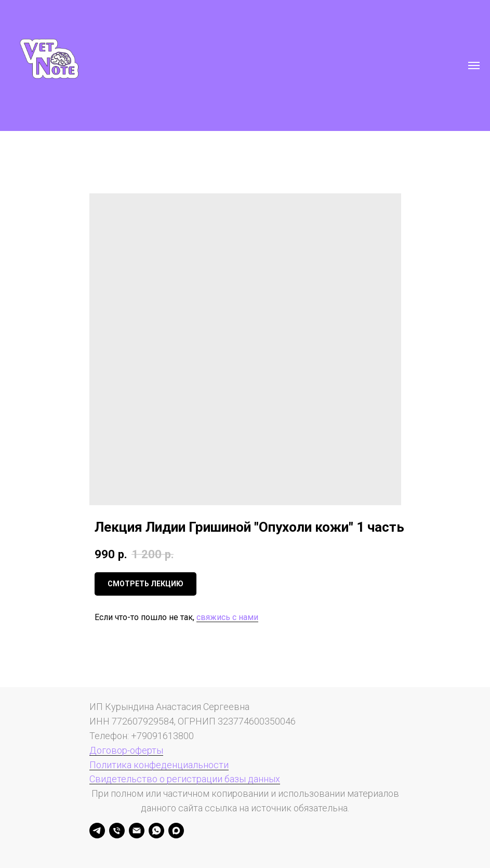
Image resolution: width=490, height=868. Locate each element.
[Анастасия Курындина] (97, 831)
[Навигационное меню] (474, 65)
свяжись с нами (227, 617)
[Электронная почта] (137, 831)
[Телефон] (117, 831)
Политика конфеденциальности (159, 765)
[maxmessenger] (176, 831)
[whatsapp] (156, 831)
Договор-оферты (126, 750)
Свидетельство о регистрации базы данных (185, 779)
